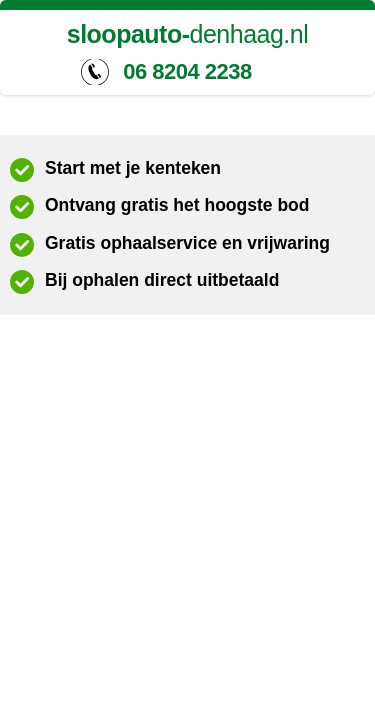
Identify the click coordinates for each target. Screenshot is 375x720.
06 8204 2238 (187, 71)
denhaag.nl (188, 34)
